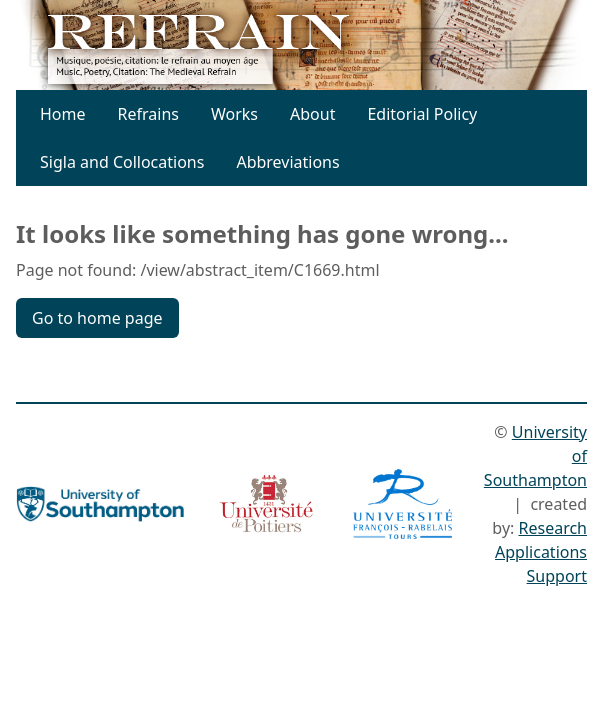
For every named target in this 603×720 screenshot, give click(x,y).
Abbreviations (287, 162)
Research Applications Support (541, 552)
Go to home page (97, 318)
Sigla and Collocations (122, 162)
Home (63, 114)
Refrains (148, 114)
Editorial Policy (422, 114)
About (312, 114)
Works (234, 114)
